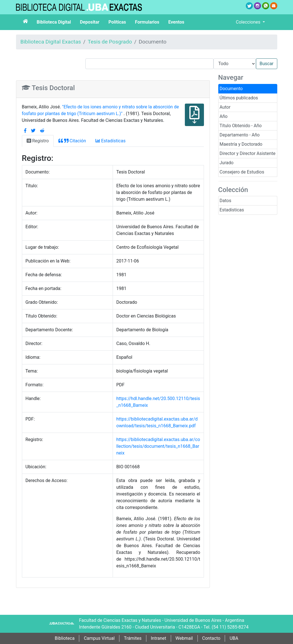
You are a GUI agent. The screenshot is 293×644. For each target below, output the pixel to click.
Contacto (211, 638)
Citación (72, 141)
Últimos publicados (239, 98)
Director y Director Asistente (248, 153)
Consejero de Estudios (242, 172)
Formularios (147, 22)
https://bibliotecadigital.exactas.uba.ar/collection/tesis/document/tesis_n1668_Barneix (158, 446)
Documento (231, 89)
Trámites (133, 638)
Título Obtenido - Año (241, 126)
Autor (225, 107)
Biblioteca (65, 638)
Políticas (117, 22)
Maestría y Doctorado (241, 144)
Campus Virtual (99, 638)
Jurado (227, 163)
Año (224, 116)
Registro (38, 141)
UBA (234, 638)
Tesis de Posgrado (110, 42)
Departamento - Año (240, 135)
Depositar (90, 22)
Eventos (176, 22)
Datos (226, 201)
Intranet (159, 638)
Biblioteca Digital (54, 22)
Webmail (184, 638)
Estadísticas (232, 210)
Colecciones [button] (249, 22)
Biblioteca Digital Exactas (51, 42)
